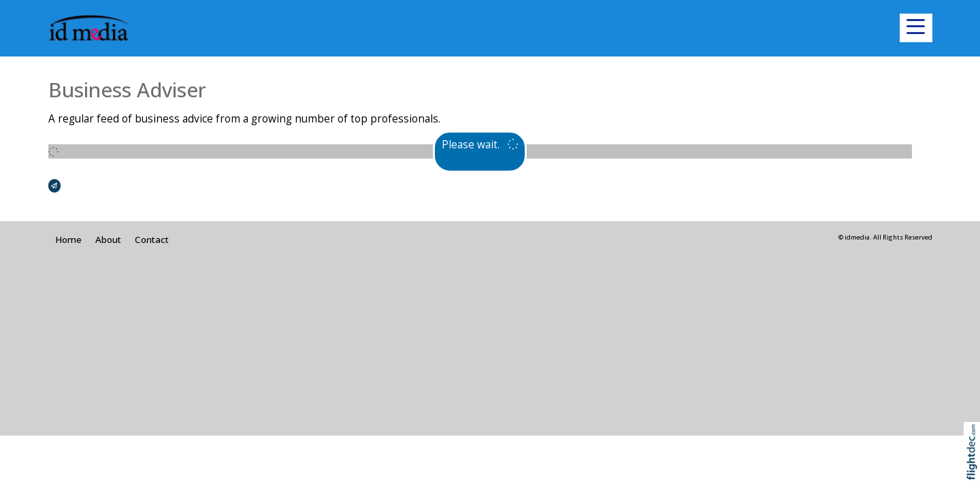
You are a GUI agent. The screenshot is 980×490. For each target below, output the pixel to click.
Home (68, 240)
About (108, 240)
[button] (916, 28)
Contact (152, 240)
